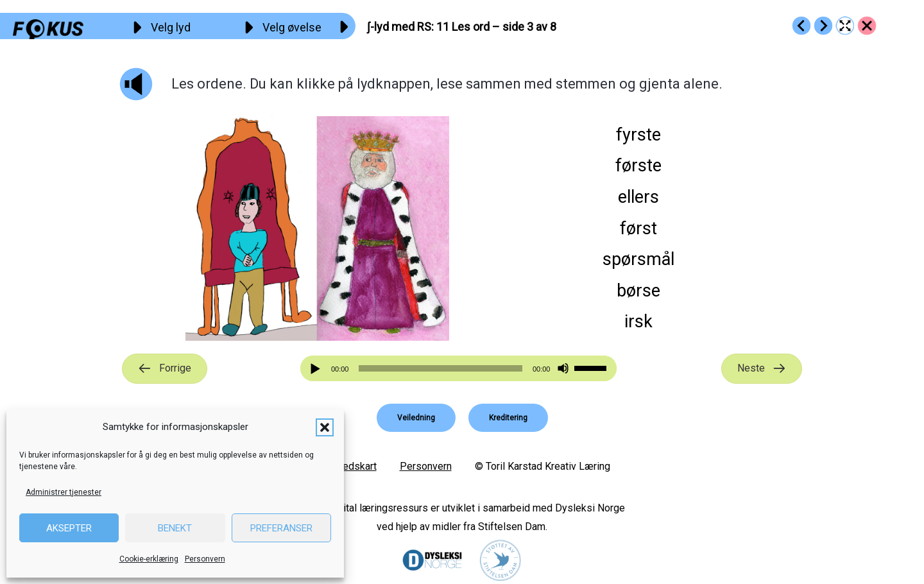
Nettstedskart (346, 466)
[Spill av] (317, 369)
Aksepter (69, 528)
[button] (325, 427)
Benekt (175, 528)
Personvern (205, 559)
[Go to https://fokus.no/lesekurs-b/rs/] (867, 26)
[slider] (440, 368)
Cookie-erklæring (149, 559)
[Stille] (563, 369)
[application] (459, 368)
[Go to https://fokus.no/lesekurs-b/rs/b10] (801, 26)
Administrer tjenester (64, 492)
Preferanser (281, 528)
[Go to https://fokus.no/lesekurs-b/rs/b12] (823, 26)
